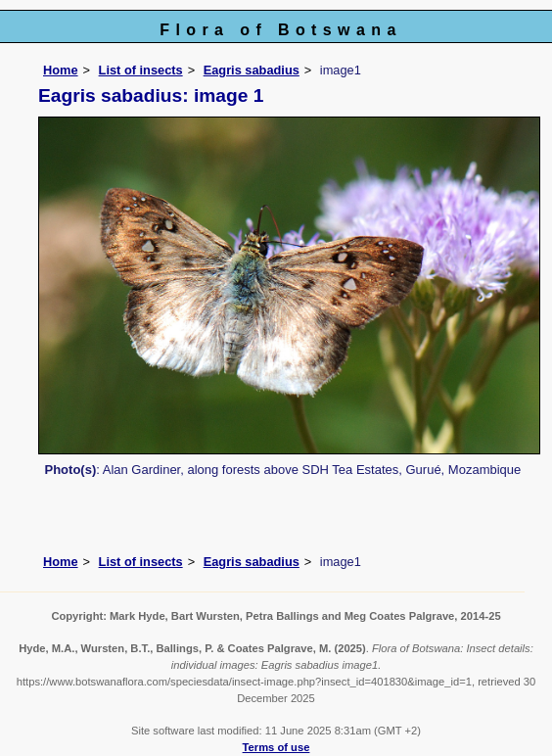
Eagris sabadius (252, 70)
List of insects (141, 70)
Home (61, 70)
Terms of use (276, 747)
